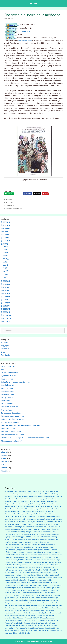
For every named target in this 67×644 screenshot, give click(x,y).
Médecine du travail (12, 575)
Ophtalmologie (41, 580)
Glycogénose (9, 537)
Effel (52, 529)
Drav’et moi (5, 401)
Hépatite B (47, 550)
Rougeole (30, 600)
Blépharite (29, 506)
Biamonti (8, 506)
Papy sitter (10, 206)
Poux (43, 590)
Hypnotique (27, 547)
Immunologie (37, 552)
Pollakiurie (14, 590)
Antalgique (58, 496)
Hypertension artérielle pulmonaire (43, 545)
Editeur (48, 529)
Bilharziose (15, 506)
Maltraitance (9, 570)
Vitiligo (15, 633)
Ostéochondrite (20, 583)
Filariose (8, 534)
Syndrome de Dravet (37, 610)
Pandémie (8, 585)
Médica (46, 575)
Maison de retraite (41, 562)
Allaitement (49, 494)
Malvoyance (18, 570)
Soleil (53, 605)
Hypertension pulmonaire (14, 547)
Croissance (17, 519)
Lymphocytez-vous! (9, 376)
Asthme (42, 501)
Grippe (22, 537)
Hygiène (8, 542)
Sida (39, 605)
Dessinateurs (18, 522)
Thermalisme (19, 621)
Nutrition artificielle (12, 580)
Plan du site (6, 355)
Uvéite (27, 631)
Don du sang (16, 524)
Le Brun (24, 560)
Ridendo (23, 600)
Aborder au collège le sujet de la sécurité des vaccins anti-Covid (25, 438)
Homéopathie (42, 540)
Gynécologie (37, 537)
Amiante (15, 496)
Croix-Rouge (26, 519)
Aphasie (55, 499)
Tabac (44, 618)
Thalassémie (9, 621)
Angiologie (43, 496)
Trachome (8, 623)
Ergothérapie (27, 532)
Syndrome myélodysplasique (15, 615)
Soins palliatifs (46, 605)
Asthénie (49, 501)
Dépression (18, 529)
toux (47, 621)
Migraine (26, 570)
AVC (3, 370)
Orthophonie (9, 583)
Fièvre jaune (25, 534)
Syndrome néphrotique (34, 615)
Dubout (53, 524)
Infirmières (42, 555)
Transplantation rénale (32, 623)
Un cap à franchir (7, 398)
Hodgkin (34, 540)
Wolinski (21, 633)
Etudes (4, 458)
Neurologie (47, 578)
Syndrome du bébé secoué (51, 613)
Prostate (12, 593)
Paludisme (53, 583)
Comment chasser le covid (11, 432)
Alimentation (40, 494)
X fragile (27, 633)
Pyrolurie (39, 595)
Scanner (14, 603)
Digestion (47, 522)
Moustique (50, 570)
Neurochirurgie (24, 578)
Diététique (55, 522)
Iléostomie (22, 552)
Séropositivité (30, 618)
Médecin (47, 572)
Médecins (39, 575)
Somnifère (8, 608)
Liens (3, 352)
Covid (11, 519)
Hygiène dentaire (17, 542)
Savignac (8, 603)
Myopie (33, 572)
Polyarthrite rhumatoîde (27, 590)
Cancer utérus (26, 511)
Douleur (30, 524)
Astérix (55, 501)
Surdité (7, 610)
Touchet (42, 621)
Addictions (44, 491)
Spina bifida (17, 608)
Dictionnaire (39, 522)
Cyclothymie (36, 519)
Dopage (24, 524)
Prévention (52, 593)
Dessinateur (9, 522)
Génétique (55, 537)
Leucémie (37, 560)
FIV (19, 534)
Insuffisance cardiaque (54, 555)
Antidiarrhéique (31, 499)
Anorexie (51, 496)
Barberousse (47, 504)
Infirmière (34, 555)
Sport (44, 608)
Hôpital (8, 552)
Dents (60, 519)
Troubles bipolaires (12, 626)
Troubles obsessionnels (42, 626)
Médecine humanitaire (27, 575)
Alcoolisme (31, 494)
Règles (37, 600)
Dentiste (54, 519)
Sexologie (18, 605)
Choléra (36, 514)
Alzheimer (8, 496)
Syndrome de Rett (35, 613)
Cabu (19, 509)
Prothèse (19, 593)
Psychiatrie (26, 595)
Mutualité (19, 572)
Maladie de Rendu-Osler (42, 565)
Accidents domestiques (27, 491)
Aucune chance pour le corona (13, 435)
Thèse (33, 620)
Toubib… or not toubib (10, 373)
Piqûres (7, 590)
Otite (47, 583)
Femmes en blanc (25, 41)
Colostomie (17, 516)
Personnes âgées (55, 585)
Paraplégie (22, 585)
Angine (36, 496)
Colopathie (52, 514)
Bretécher (43, 506)
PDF (3, 465)
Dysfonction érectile (12, 527)
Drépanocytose (44, 524)
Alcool (25, 494)
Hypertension (26, 545)
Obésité (22, 580)
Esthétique (41, 532)
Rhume (17, 600)
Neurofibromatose (36, 578)
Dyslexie (22, 527)
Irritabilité (31, 557)
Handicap (9, 539)
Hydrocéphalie (53, 540)
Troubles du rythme (26, 626)
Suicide (60, 608)
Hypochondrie (10, 550)
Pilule (59, 588)
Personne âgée (10, 588)
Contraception (50, 516)
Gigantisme (49, 534)
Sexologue (26, 605)
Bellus (54, 504)
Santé (47, 600)
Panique (15, 585)
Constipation (31, 516)
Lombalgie (56, 560)
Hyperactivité (29, 542)
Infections (19, 555)
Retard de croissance (27, 598)
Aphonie (8, 501)
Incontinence (47, 552)
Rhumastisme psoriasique (49, 598)
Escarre (35, 532)
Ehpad (57, 529)
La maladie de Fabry (8, 385)
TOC (37, 621)
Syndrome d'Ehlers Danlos (20, 610)
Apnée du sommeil (18, 501)
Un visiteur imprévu (8, 367)
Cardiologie (49, 511)
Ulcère (49, 628)
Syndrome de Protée (21, 613)
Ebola (43, 529)
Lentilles (30, 560)
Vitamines (8, 633)
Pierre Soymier (51, 588)
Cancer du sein (15, 511)
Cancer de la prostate (48, 509)
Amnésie (22, 496)
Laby (16, 560)
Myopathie (27, 572)
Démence (57, 527)
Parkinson (38, 585)
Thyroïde (27, 621)
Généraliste (46, 537)
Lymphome (9, 562)
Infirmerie (27, 555)
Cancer (23, 509)
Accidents (15, 491)
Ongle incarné (30, 580)
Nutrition (59, 578)
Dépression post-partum (32, 529)
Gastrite (41, 534)
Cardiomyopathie (11, 514)
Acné (38, 491)
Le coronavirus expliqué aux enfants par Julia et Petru (21, 425)
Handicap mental (19, 540)
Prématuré (35, 593)
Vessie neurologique (52, 631)
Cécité (43, 519)
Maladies (32, 567)
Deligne (48, 519)
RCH (54, 595)
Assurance (35, 501)
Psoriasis (8, 595)
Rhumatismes (10, 600)
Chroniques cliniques (14, 209)
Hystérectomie (31, 550)
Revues (4, 471)
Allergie (56, 494)
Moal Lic (32, 570)
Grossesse (29, 537)
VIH (61, 631)
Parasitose (30, 585)
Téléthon (28, 628)
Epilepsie (19, 532)
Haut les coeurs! (7, 379)
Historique (5, 349)
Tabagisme (50, 618)
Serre (12, 605)
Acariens (8, 491)
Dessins (4, 455)
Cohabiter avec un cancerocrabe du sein (16, 382)
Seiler (54, 603)
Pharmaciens (26, 588)
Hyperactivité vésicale (42, 542)
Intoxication (23, 557)
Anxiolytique (41, 499)
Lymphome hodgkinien (21, 562)
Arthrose (28, 501)
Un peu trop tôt (7, 404)
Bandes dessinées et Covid (11, 413)
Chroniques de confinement (12, 441)
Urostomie (20, 631)
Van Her (42, 631)
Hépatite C (55, 550)
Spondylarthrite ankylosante (31, 608)
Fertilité (54, 532)
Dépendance (9, 529)
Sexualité (34, 605)
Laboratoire (54, 557)
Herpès (28, 540)
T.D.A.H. (38, 618)
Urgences (13, 631)
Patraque (45, 585)
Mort (44, 570)
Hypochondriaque (48, 547)
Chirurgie (30, 514)
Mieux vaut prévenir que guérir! (13, 416)
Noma (54, 578)
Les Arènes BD (24, 31)
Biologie (22, 506)
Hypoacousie (36, 547)
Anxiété (49, 499)
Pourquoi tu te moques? (10, 422)
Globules (56, 534)
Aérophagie (37, 504)
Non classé (5, 462)
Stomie (49, 608)
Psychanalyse (17, 595)
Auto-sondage (24, 504)
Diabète (26, 522)
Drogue (36, 524)
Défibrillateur (31, 527)
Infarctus (12, 555)
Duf (57, 524)
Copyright (5, 346)
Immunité (29, 552)
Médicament (54, 575)
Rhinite (37, 598)
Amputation (29, 496)
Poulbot (38, 590)
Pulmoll (33, 595)
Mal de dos (39, 567)
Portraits (4, 468)
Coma (24, 516)
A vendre (5, 343)
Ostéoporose (40, 583)
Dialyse (32, 522)
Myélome (40, 572)
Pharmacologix (7, 410)
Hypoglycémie (20, 550)
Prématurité (27, 593)
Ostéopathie (31, 583)
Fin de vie (14, 534)
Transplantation (18, 623)
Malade (50, 562)
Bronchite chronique (54, 506)
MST (56, 570)
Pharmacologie (36, 588)
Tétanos (35, 628)
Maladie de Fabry (15, 565)
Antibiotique (20, 499)
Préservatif (43, 593)
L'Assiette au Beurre (42, 557)
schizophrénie (23, 603)
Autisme (16, 504)
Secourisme (47, 603)
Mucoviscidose (10, 572)
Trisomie (53, 623)
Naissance (8, 578)
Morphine (39, 570)
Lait (20, 560)
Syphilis (45, 615)
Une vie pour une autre (10, 407)
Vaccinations (34, 631)
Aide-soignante (17, 494)
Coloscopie (9, 516)
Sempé (7, 605)
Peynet (19, 588)
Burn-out (13, 509)
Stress (54, 608)
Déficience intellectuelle (44, 527)
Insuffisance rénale (11, 557)
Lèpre (32, 562)
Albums (9, 200)
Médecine (10, 203)
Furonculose (34, 534)
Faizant (48, 532)
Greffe (17, 537)
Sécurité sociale (19, 618)
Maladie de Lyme (7, 394)
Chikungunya (22, 514)
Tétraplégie (42, 628)
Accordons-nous (7, 388)
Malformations (49, 567)
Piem (44, 588)
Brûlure (7, 509)
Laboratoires (9, 560)
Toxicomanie (54, 621)
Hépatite (39, 550)
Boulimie (36, 506)
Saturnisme (54, 600)
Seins (58, 603)
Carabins (41, 511)
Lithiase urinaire (47, 560)
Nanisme (15, 578)
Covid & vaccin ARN (8, 429)
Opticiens (50, 580)
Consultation (40, 516)
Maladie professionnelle (20, 567)
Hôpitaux (14, 552)
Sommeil (59, 605)
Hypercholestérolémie (13, 545)
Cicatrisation (44, 514)
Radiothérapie (47, 595)
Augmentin (9, 504)
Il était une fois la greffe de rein (13, 419)
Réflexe (42, 600)
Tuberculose (20, 628)
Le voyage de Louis (8, 391)
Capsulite (34, 511)
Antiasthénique (10, 499)
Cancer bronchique (33, 509)
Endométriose (10, 532)
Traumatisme (45, 623)
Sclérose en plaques (35, 603)
